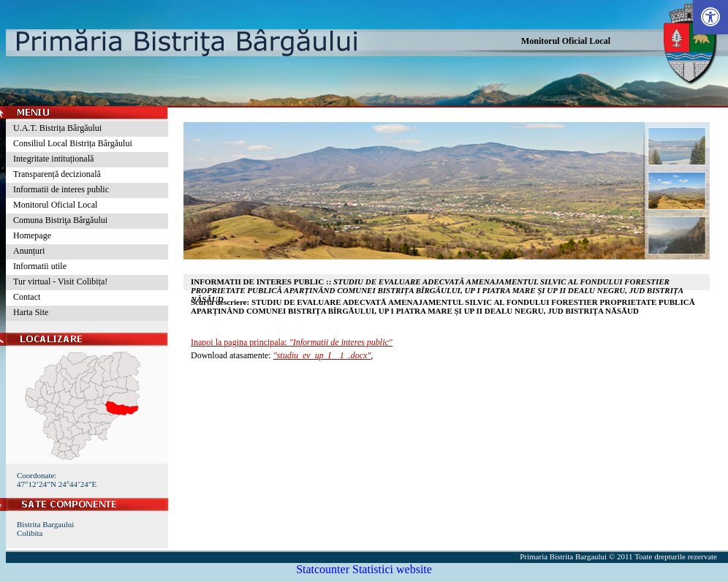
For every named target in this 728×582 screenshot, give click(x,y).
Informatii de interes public (61, 189)
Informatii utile (40, 266)
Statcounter (323, 569)
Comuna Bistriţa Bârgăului (60, 220)
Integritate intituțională (53, 159)
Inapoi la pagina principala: (292, 342)
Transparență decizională (57, 174)
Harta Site (31, 312)
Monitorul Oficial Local (566, 41)
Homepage (32, 235)
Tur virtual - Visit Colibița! (60, 281)
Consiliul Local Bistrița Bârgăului (73, 143)
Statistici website (392, 569)
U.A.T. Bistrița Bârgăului (57, 128)
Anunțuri (29, 251)
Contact (27, 297)
